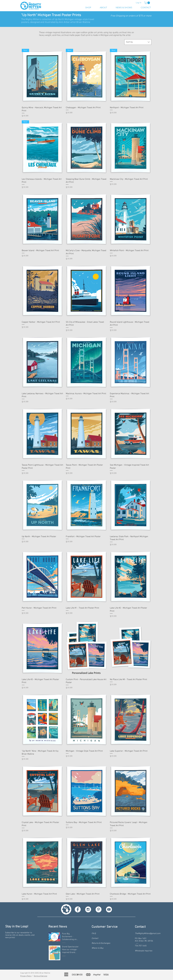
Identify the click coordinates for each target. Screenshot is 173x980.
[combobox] (138, 42)
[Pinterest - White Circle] (99, 909)
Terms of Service (40, 976)
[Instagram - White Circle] (88, 909)
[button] (147, 3)
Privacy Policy (26, 976)
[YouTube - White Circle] (109, 909)
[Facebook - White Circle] (78, 909)
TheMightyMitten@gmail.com (148, 933)
